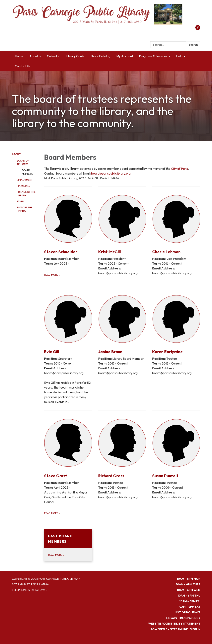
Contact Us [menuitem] (23, 66)
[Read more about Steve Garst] (68, 463)
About (16, 154)
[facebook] (198, 29)
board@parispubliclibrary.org (111, 173)
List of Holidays (188, 612)
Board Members (27, 172)
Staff (20, 201)
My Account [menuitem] (125, 56)
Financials (23, 186)
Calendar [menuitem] (53, 56)
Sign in (195, 629)
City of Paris (180, 169)
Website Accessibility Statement (174, 624)
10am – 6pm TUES (188, 584)
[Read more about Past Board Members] (68, 545)
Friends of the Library (26, 194)
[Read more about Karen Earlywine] (176, 346)
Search (193, 45)
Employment (25, 180)
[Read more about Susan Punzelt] (176, 463)
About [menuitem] (34, 56)
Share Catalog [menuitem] (100, 56)
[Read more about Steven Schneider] (68, 234)
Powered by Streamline (169, 629)
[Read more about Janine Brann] (122, 346)
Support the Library (25, 209)
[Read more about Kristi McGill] (122, 234)
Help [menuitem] (179, 56)
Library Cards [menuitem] (75, 56)
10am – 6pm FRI (190, 601)
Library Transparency (183, 618)
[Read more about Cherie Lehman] (176, 234)
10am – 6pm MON (189, 579)
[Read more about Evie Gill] (68, 346)
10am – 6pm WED (189, 590)
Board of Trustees (23, 162)
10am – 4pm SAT (189, 607)
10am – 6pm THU (189, 596)
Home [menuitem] (19, 56)
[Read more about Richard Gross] (122, 463)
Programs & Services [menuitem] (153, 56)
